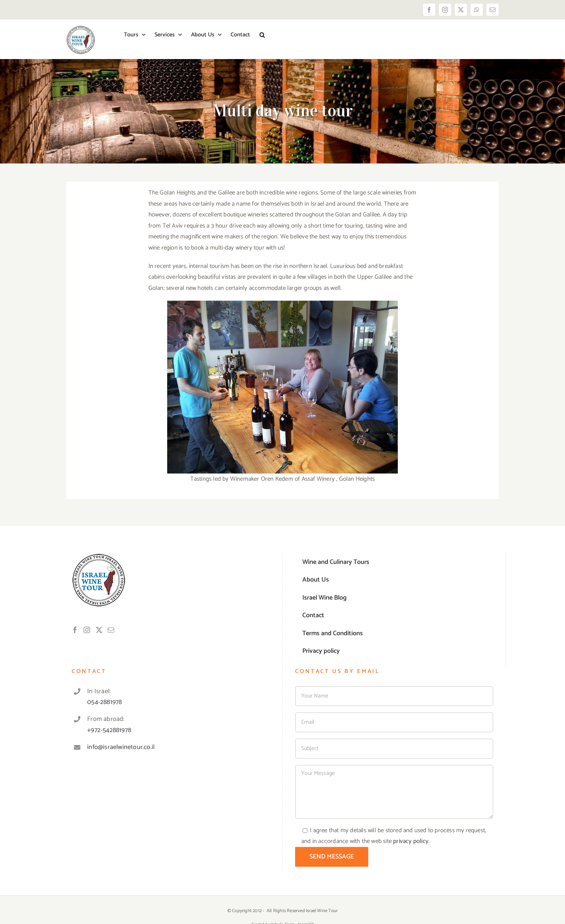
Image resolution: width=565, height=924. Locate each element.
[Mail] (111, 630)
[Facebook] (75, 630)
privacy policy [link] (411, 841)
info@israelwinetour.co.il (121, 747)
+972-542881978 (109, 730)
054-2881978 (104, 702)
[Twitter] (99, 630)
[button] (262, 35)
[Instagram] (87, 630)
